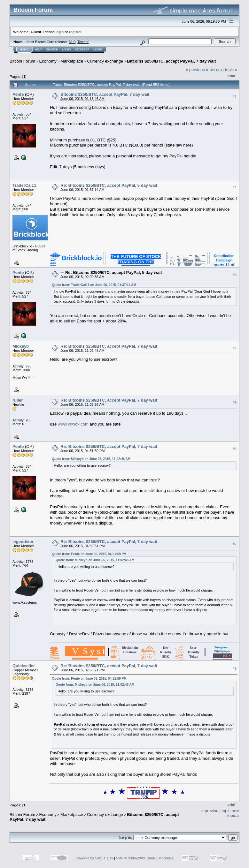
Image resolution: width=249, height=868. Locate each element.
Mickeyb (21, 346)
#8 (235, 668)
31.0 (72, 42)
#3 (235, 275)
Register (82, 49)
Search (52, 49)
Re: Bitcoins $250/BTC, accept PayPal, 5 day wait (109, 185)
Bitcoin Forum (22, 61)
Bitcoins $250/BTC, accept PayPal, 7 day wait (171, 61)
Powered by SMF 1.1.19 (94, 858)
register (75, 32)
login (60, 32)
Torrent (83, 42)
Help (39, 49)
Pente (18, 94)
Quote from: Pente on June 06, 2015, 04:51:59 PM (89, 554)
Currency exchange (105, 61)
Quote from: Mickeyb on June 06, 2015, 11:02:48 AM (91, 459)
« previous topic (200, 70)
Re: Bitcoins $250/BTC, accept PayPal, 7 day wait (109, 346)
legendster (23, 542)
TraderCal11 (24, 185)
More (98, 49)
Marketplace (72, 61)
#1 (235, 97)
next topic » (227, 70)
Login (66, 49)
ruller (18, 400)
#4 (235, 349)
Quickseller (24, 666)
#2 (235, 188)
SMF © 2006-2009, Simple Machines (145, 858)
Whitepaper (222, 651)
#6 (235, 449)
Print (231, 76)
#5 (235, 403)
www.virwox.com (73, 424)
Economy (48, 61)
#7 (235, 544)
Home (24, 49)
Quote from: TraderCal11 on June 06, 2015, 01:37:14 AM (94, 285)
